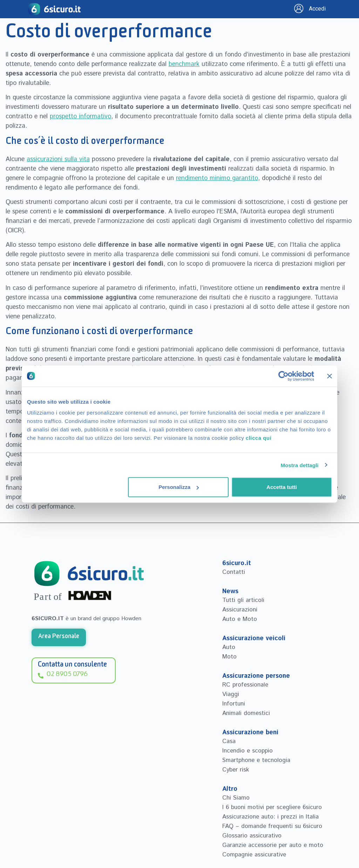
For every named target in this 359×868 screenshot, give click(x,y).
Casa (229, 741)
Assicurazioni (240, 610)
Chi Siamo (236, 798)
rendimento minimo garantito (217, 178)
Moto (229, 657)
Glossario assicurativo (252, 836)
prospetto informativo (80, 117)
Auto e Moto (240, 619)
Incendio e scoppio (248, 751)
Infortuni (234, 704)
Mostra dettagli (299, 465)
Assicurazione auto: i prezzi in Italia (270, 817)
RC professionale (245, 685)
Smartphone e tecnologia (256, 760)
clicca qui (259, 438)
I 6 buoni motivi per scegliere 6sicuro (272, 807)
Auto (229, 647)
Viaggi (231, 694)
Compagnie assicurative (254, 855)
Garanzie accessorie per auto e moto (273, 845)
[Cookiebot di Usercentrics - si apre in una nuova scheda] (283, 376)
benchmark (184, 64)
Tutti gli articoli (243, 600)
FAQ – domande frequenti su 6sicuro (272, 826)
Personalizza (179, 487)
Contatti (234, 572)
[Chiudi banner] (330, 376)
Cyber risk (236, 770)
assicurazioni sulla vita (58, 159)
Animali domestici (246, 713)
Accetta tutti (282, 487)
